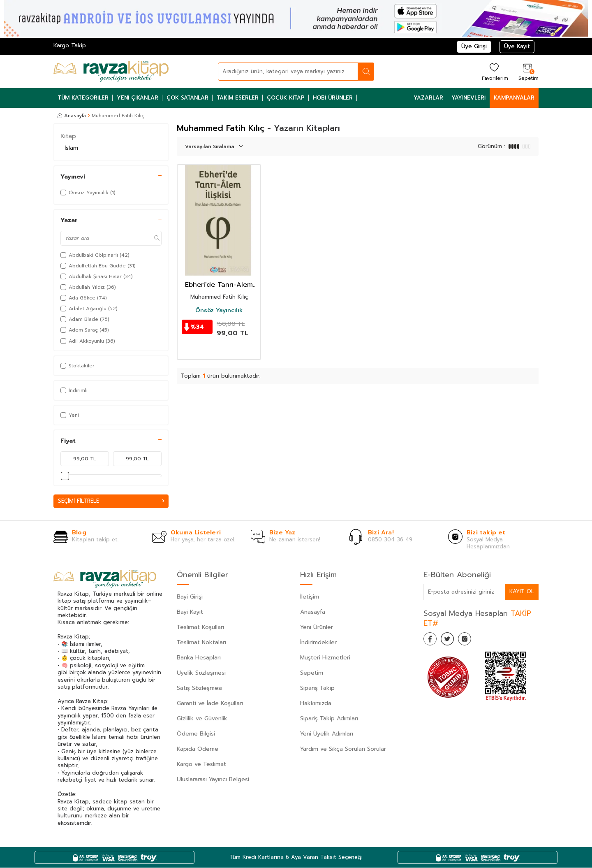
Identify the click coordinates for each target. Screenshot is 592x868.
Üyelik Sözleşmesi (201, 673)
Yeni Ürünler (317, 628)
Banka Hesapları (199, 658)
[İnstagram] (473, 641)
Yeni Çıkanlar (138, 98)
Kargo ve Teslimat (201, 765)
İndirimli (74, 390)
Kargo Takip (70, 45)
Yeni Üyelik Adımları (327, 734)
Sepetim (312, 673)
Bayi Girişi (190, 597)
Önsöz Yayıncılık (219, 311)
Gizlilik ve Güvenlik (202, 719)
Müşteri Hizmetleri (325, 658)
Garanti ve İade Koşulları (210, 704)
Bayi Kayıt (190, 612)
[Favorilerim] (494, 71)
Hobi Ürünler (333, 98)
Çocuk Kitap (286, 98)
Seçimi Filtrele (111, 501)
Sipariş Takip (317, 688)
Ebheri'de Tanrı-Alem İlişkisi (219, 285)
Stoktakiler (77, 366)
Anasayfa (72, 116)
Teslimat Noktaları (201, 643)
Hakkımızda (316, 704)
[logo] (111, 72)
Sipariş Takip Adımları (329, 719)
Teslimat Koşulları (200, 628)
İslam (71, 148)
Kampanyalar (514, 98)
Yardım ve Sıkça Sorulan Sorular (343, 749)
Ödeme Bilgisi (196, 734)
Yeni (70, 415)
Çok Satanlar (187, 98)
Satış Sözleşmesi (200, 688)
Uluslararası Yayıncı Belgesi (213, 780)
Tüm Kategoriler (83, 98)
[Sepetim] (527, 71)
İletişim (310, 597)
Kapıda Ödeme (198, 749)
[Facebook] (432, 641)
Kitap (68, 136)
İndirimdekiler (318, 643)
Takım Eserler (238, 98)
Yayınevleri (468, 98)
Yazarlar (428, 98)
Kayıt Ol (521, 592)
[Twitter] (452, 641)
